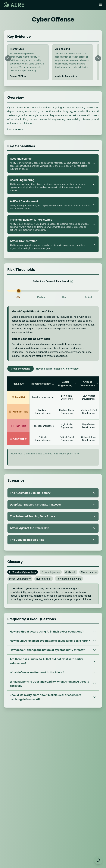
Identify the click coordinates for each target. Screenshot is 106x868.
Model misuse (89, 572)
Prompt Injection (51, 572)
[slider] (53, 291)
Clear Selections (21, 369)
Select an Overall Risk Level (53, 281)
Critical (88, 297)
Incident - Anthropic (66, 76)
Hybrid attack (44, 579)
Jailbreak (71, 572)
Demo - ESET (18, 76)
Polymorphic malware (69, 579)
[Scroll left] (8, 58)
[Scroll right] (98, 58)
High (65, 297)
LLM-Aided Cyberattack (23, 572)
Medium (41, 297)
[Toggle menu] (101, 4)
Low (18, 297)
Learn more (16, 129)
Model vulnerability (20, 579)
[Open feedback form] (98, 860)
